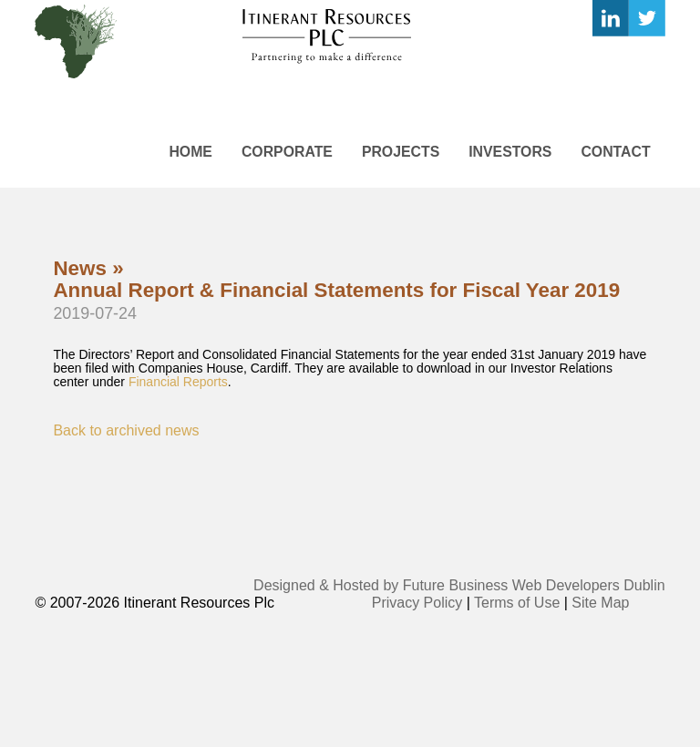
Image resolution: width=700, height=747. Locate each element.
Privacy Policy (417, 603)
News (80, 268)
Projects (401, 152)
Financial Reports (178, 382)
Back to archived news (126, 430)
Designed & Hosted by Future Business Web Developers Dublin (459, 585)
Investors (510, 152)
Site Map (600, 603)
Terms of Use (517, 603)
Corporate (287, 152)
